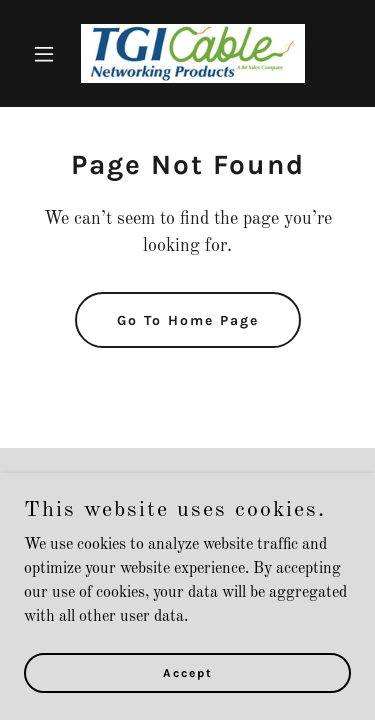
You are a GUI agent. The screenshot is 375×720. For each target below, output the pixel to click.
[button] (48, 54)
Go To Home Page (188, 320)
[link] (187, 53)
